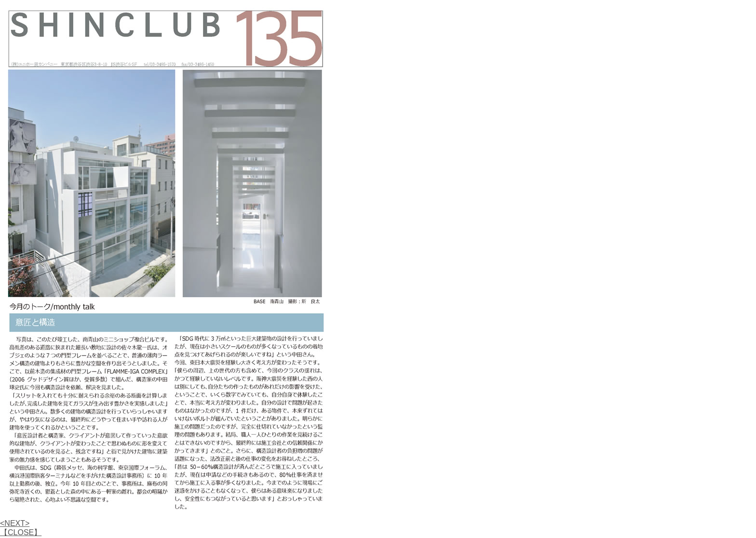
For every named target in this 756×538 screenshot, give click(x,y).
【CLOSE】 (21, 532)
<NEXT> (15, 523)
